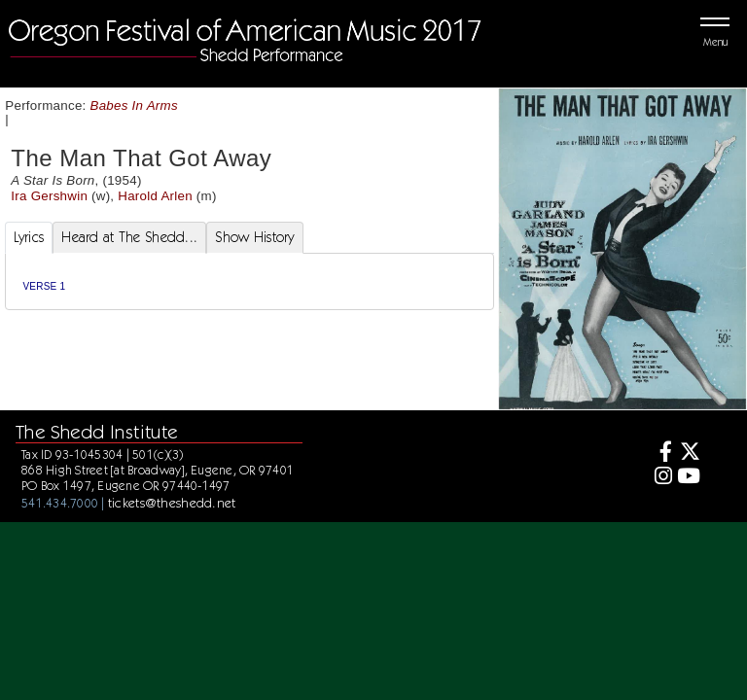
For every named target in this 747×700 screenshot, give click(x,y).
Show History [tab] (254, 237)
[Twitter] (688, 454)
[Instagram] (660, 478)
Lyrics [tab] (29, 237)
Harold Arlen (155, 196)
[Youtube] (688, 478)
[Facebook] (660, 454)
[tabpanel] (249, 281)
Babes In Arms (134, 105)
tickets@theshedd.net (172, 503)
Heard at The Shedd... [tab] (129, 237)
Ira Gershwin (49, 196)
